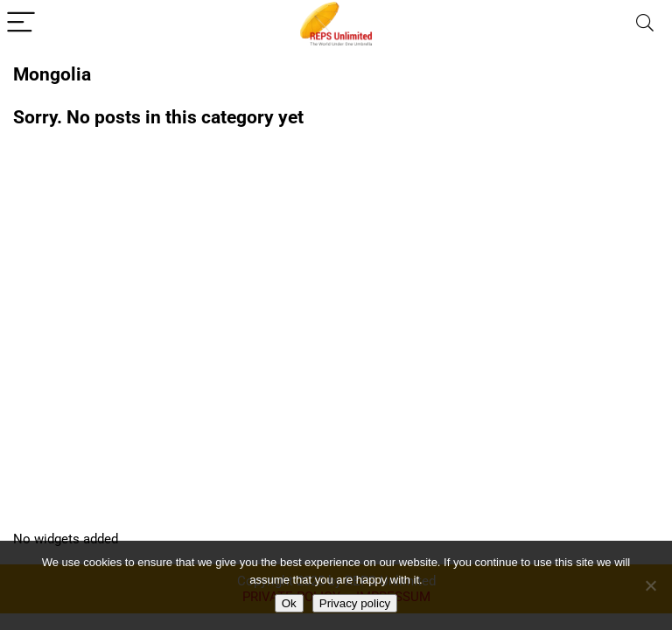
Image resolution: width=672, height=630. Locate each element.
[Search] (645, 23)
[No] (650, 585)
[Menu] (21, 23)
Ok (289, 603)
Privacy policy (355, 603)
